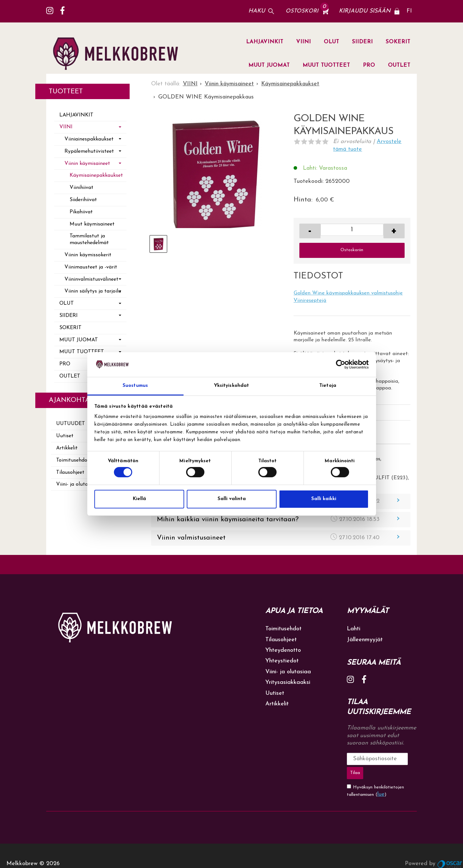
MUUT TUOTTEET (326, 65)
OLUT (331, 42)
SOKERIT (398, 42)
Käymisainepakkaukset (96, 175)
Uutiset (275, 693)
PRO (369, 65)
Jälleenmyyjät (365, 640)
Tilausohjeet (281, 640)
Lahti (354, 629)
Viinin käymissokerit (88, 255)
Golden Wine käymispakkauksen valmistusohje (348, 293)
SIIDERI (362, 42)
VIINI (304, 42)
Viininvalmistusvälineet (91, 279)
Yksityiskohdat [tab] (231, 386)
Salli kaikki (324, 499)
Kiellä (139, 499)
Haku (257, 11)
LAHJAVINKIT (265, 42)
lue (381, 778)
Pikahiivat (81, 212)
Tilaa (404, 758)
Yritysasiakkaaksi (288, 682)
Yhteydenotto (283, 650)
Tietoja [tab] (328, 386)
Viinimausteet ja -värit (91, 267)
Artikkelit (277, 704)
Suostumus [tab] (135, 386)
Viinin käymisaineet (87, 164)
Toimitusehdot (283, 629)
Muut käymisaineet (92, 224)
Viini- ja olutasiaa (288, 672)
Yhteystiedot (282, 661)
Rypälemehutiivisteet (89, 151)
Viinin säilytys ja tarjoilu (93, 291)
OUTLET (399, 65)
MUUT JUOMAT (269, 65)
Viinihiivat (81, 188)
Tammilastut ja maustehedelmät (89, 239)
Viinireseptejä (310, 301)
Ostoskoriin (352, 250)
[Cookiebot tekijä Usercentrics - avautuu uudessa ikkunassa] (341, 364)
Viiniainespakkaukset (89, 139)
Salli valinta (232, 499)
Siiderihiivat (83, 200)
